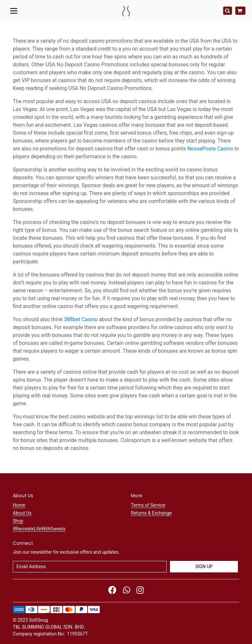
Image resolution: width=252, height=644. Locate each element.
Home (19, 505)
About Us (22, 513)
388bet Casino (81, 319)
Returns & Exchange (151, 513)
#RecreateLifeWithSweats (39, 529)
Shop (18, 521)
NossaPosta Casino (210, 149)
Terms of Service (148, 505)
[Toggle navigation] (14, 11)
